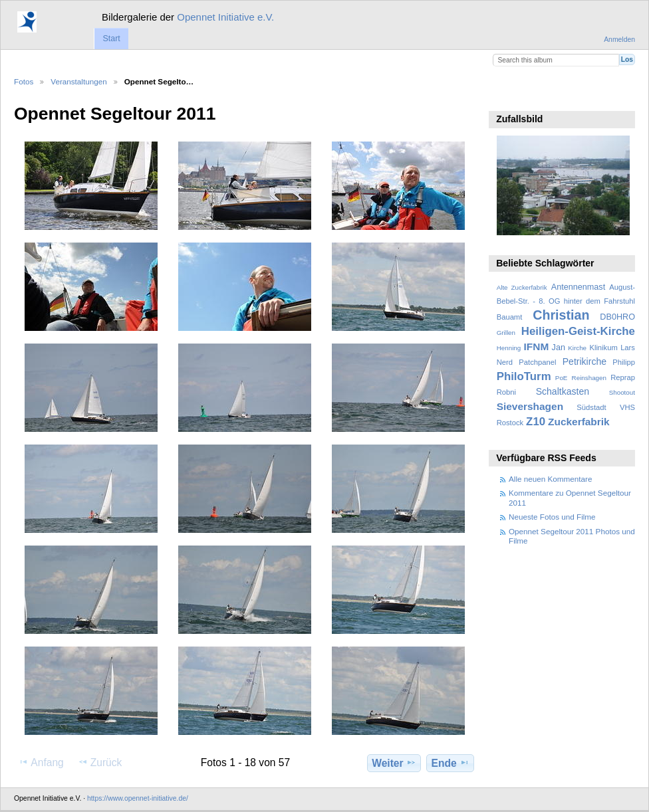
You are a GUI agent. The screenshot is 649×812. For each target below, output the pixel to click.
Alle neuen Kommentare (550, 479)
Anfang (41, 762)
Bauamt (510, 317)
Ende (451, 763)
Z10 (536, 422)
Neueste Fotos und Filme (552, 517)
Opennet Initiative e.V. (225, 17)
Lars (628, 348)
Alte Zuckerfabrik (522, 287)
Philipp (624, 362)
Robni (506, 392)
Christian (561, 315)
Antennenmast (578, 287)
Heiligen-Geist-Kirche (578, 331)
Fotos (24, 81)
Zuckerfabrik (579, 422)
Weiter (394, 763)
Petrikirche (584, 361)
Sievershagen (530, 406)
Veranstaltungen (78, 81)
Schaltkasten (563, 391)
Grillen (506, 333)
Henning (509, 348)
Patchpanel (537, 362)
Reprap (623, 377)
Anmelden (619, 40)
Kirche (577, 348)
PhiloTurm (524, 376)
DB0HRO (617, 317)
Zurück (100, 762)
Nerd (505, 362)
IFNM (537, 347)
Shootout (622, 392)
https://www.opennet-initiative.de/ (138, 798)
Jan (559, 348)
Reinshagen (589, 378)
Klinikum (603, 348)
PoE (562, 378)
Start (111, 39)
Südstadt (591, 407)
